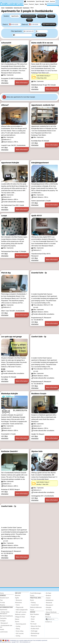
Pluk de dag (6, 273)
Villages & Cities (20, 617)
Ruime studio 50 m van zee (42, 43)
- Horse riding (19, 631)
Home (2, 593)
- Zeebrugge (34, 631)
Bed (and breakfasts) (28, 16)
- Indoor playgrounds (21, 610)
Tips (1, 600)
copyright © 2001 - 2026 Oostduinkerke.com (21, 642)
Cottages (51, 16)
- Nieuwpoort (4, 623)
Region (37, 4)
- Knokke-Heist (35, 629)
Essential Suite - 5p (39, 273)
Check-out (25, 24)
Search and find (49, 24)
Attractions (18, 603)
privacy (9, 642)
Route (32, 600)
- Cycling (18, 626)
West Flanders (35, 614)
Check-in (5, 24)
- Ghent (32, 619)
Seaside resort (4, 598)
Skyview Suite (37, 451)
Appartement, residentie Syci (43, 105)
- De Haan (48, 593)
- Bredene (48, 596)
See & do (52, 1)
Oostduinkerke (31, 1)
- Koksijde (48, 607)
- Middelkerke (49, 600)
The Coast (33, 624)
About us (48, 617)
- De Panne (49, 610)
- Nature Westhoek (51, 612)
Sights (17, 598)
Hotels (30, 20)
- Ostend (48, 598)
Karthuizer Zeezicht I (10, 451)
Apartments (15, 16)
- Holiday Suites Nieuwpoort (5, 613)
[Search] (46, 4)
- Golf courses (19, 633)
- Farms (17, 605)
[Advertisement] (30, 156)
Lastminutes (4, 632)
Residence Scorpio (39, 394)
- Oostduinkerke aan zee (6, 626)
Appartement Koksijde (10, 163)
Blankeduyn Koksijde (10, 394)
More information (22, 83)
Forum (32, 610)
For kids (2, 603)
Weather (42, 4)
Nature (17, 619)
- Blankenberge (35, 633)
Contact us (49, 622)
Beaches (18, 595)
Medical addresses (36, 607)
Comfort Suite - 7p (9, 506)
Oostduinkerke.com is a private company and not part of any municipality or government (29, 640)
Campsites (42, 16)
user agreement (3, 642)
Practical (31, 4)
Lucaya (4, 216)
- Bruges (33, 617)
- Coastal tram (35, 605)
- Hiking (17, 629)
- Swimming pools (20, 624)
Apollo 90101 (37, 216)
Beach (47, 1)
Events (26, 4)
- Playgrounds (19, 607)
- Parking (33, 603)
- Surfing (18, 636)
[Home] (25, 1)
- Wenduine (34, 636)
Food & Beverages (36, 593)
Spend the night (40, 1)
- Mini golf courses (21, 612)
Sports (17, 622)
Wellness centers (20, 614)
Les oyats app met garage (11, 337)
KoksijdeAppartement (40, 163)
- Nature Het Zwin (36, 626)
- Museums (18, 600)
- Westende (49, 603)
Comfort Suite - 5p (39, 337)
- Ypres (32, 622)
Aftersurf (5, 105)
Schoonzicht (6, 43)
